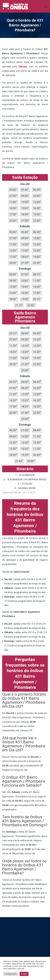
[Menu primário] (46, 6)
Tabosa (23, 66)
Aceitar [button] (24, 974)
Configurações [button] (11, 974)
